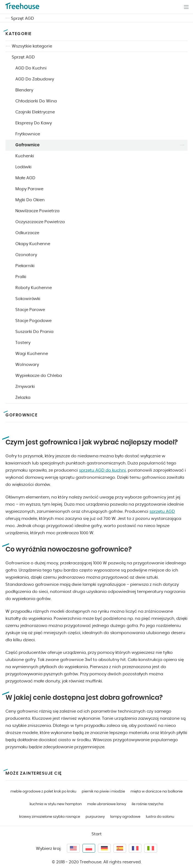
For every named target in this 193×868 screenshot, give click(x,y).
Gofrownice (27, 145)
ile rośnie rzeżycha (147, 804)
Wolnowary (27, 365)
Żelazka (23, 398)
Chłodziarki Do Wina (36, 101)
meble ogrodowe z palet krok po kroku (43, 792)
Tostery (23, 343)
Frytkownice (28, 134)
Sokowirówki (28, 299)
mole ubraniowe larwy (107, 804)
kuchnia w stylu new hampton (56, 804)
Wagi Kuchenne (32, 354)
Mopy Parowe (29, 189)
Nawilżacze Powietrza (37, 211)
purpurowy (95, 817)
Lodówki (23, 167)
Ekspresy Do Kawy (34, 123)
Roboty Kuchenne (34, 288)
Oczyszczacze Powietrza (40, 222)
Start (97, 834)
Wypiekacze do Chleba (39, 376)
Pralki (21, 277)
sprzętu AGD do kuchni (102, 470)
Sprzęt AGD (22, 19)
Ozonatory (26, 255)
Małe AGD (25, 178)
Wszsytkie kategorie (32, 46)
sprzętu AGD (162, 512)
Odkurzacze (27, 233)
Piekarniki (25, 266)
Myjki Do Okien (30, 200)
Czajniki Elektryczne (35, 112)
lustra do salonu (160, 817)
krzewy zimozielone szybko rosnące (50, 817)
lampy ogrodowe (125, 817)
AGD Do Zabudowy (35, 79)
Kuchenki (25, 156)
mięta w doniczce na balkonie (157, 792)
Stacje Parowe (30, 310)
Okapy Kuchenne (33, 244)
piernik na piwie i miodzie (103, 792)
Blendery (24, 90)
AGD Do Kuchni (31, 68)
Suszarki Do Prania (34, 332)
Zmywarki (25, 387)
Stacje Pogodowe (33, 321)
